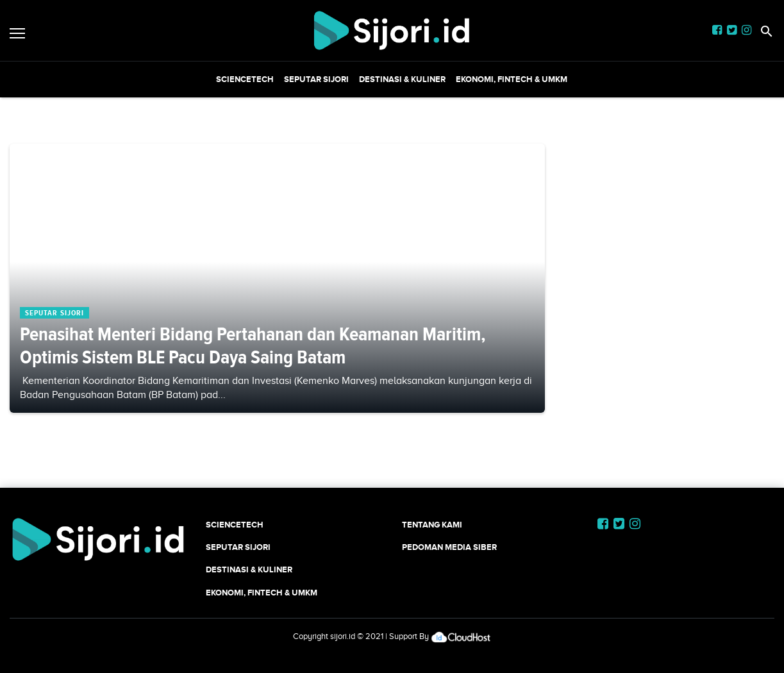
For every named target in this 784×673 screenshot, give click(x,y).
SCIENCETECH (245, 79)
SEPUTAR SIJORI (316, 79)
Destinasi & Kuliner (402, 79)
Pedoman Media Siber (449, 547)
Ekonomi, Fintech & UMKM (512, 79)
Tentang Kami (432, 525)
